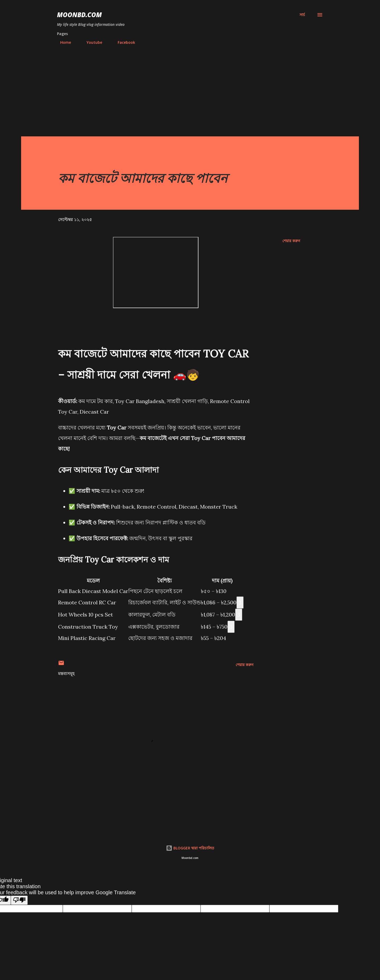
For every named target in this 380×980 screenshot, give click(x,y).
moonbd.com (79, 15)
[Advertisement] (190, 97)
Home (62, 42)
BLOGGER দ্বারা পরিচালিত (190, 848)
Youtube (91, 42)
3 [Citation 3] (240, 602)
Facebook (123, 42)
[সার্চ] (302, 15)
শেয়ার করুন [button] (291, 241)
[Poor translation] (19, 900)
